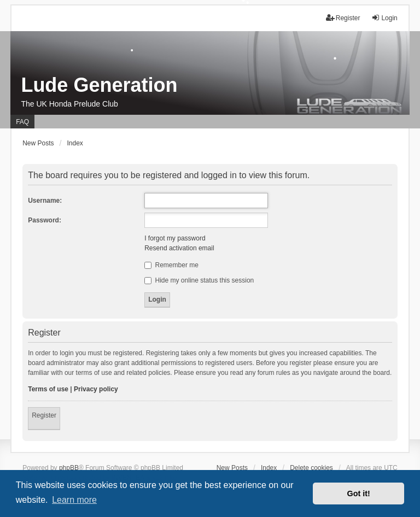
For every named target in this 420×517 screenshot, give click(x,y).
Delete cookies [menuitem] (311, 468)
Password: (45, 220)
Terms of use (48, 389)
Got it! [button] (359, 493)
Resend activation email (179, 248)
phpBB (69, 468)
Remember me (171, 265)
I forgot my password (175, 238)
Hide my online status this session (199, 280)
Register (44, 415)
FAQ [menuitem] (22, 122)
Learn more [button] (74, 500)
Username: (45, 201)
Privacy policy (96, 389)
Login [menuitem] (384, 18)
